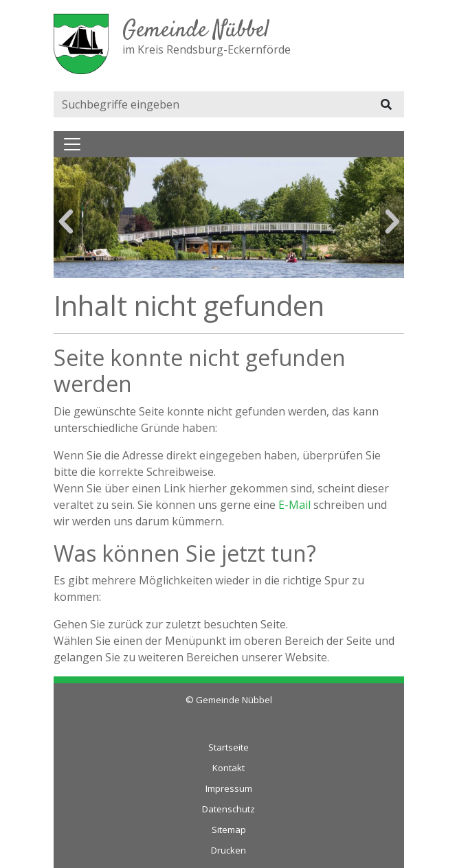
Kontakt (228, 768)
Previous (66, 222)
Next (392, 222)
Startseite (228, 747)
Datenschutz (228, 809)
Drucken (228, 850)
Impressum (229, 788)
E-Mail (294, 505)
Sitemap (229, 830)
